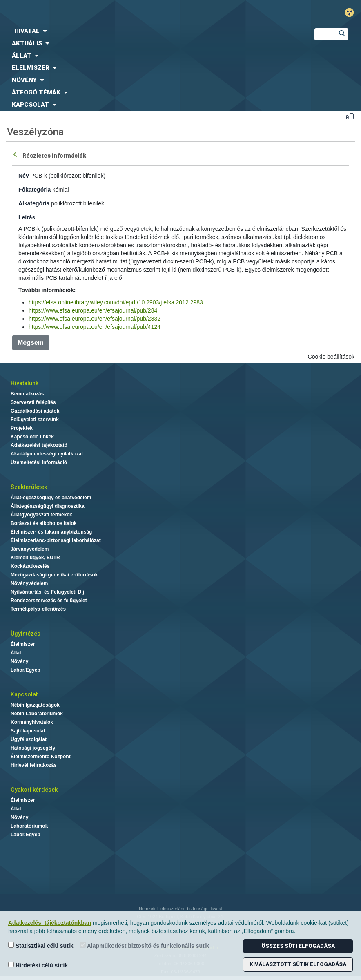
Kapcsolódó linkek (32, 437)
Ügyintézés (26, 634)
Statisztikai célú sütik (41, 945)
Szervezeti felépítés (33, 402)
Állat (16, 653)
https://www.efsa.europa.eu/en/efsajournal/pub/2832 (95, 319)
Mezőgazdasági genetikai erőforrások (54, 575)
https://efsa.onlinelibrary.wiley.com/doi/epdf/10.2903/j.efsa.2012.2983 (116, 302)
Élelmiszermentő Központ (41, 757)
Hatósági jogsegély (33, 748)
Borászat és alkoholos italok (43, 523)
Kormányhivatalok (32, 722)
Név (24, 176)
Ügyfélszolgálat (29, 739)
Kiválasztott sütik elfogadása (298, 964)
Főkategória (35, 190)
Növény (19, 661)
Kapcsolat (24, 694)
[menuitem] (150, 31)
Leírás (27, 217)
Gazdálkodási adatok (35, 411)
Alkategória (34, 203)
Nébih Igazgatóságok (35, 705)
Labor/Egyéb (26, 670)
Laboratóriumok (29, 826)
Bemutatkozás (27, 394)
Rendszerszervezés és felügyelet (49, 601)
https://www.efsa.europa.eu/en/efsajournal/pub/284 (93, 310)
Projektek (22, 428)
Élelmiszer (23, 644)
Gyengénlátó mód (353, 12)
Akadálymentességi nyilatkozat (47, 454)
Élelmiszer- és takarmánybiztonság (51, 532)
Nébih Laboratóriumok (37, 714)
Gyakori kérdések (34, 790)
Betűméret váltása (350, 116)
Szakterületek (29, 487)
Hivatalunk (25, 383)
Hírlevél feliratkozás (34, 765)
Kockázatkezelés (30, 566)
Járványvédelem (30, 549)
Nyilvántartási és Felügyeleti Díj (47, 592)
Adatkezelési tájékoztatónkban (50, 923)
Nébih (120, 13)
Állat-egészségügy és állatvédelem (51, 498)
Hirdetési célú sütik (38, 965)
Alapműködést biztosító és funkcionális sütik (145, 945)
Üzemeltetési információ (39, 462)
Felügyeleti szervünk (35, 420)
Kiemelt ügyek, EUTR (35, 558)
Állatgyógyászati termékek (41, 515)
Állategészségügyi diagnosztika (48, 506)
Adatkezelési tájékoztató (39, 445)
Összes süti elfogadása (298, 946)
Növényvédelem (29, 583)
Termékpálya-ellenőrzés (38, 609)
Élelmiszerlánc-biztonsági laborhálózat (56, 540)
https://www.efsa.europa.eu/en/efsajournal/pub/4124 (95, 327)
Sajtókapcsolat (28, 731)
